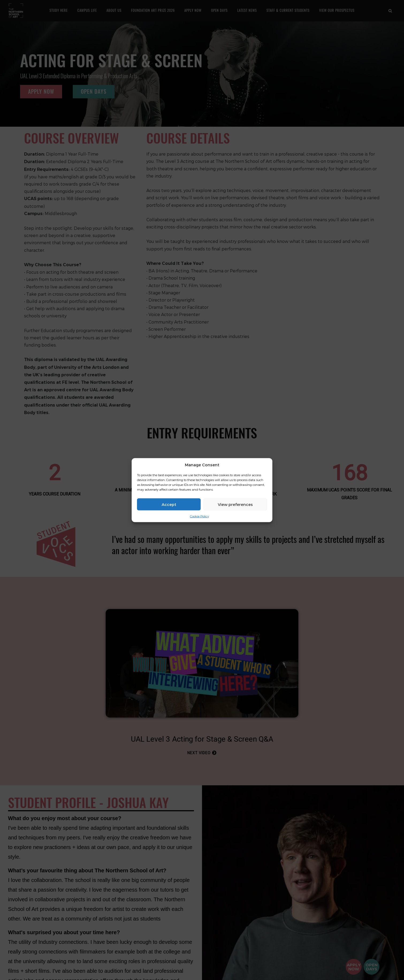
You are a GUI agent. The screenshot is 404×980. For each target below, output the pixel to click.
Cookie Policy (199, 516)
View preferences (235, 504)
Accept (169, 504)
